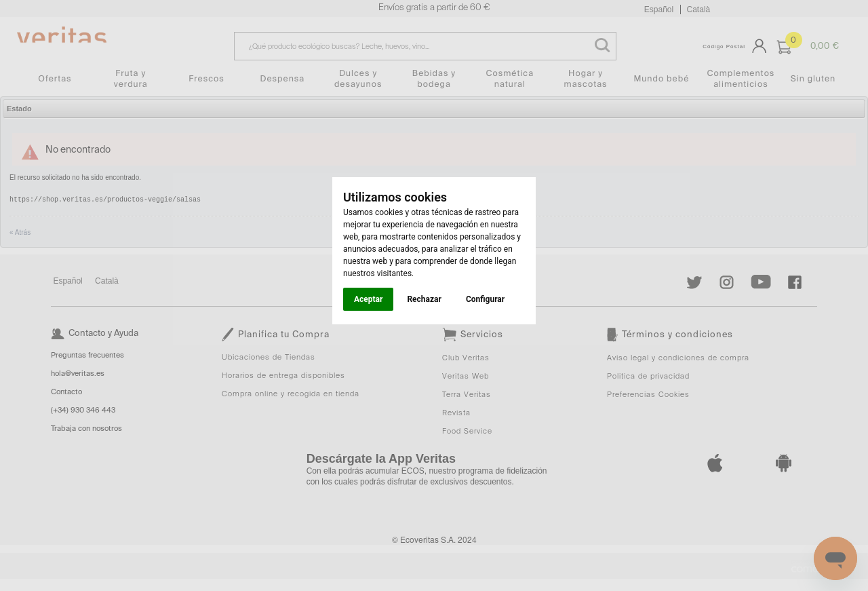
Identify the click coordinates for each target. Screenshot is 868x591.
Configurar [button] (485, 299)
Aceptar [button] (368, 299)
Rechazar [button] (424, 299)
